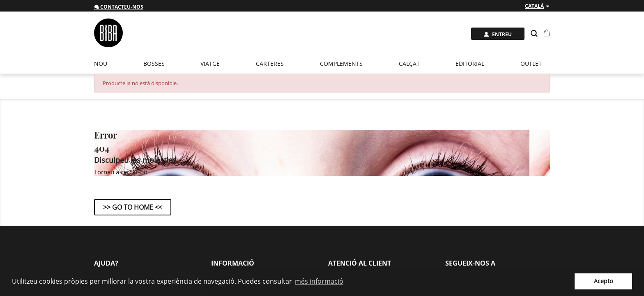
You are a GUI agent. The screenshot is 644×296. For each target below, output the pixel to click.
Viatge (210, 64)
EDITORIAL (470, 64)
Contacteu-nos (119, 7)
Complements (341, 64)
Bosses (154, 64)
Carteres (270, 64)
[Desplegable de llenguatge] (537, 6)
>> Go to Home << (133, 207)
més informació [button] (319, 281)
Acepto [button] (603, 281)
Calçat (409, 64)
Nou (101, 64)
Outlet (531, 64)
